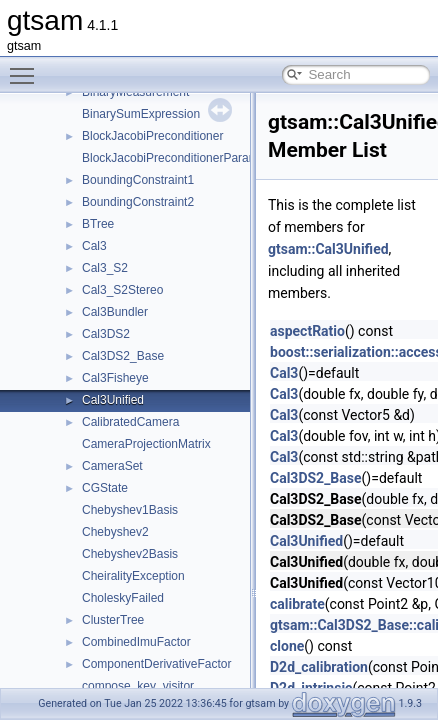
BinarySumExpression (141, 114)
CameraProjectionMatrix (146, 444)
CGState (105, 488)
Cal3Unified (113, 400)
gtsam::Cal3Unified (328, 249)
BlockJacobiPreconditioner (152, 136)
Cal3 (94, 246)
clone (287, 646)
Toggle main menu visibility (27, 67)
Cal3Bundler (115, 312)
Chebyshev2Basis (130, 554)
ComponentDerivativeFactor (156, 664)
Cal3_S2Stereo (122, 290)
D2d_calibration (319, 667)
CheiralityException (133, 576)
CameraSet (112, 466)
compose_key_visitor (138, 686)
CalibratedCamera (130, 422)
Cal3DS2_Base (123, 356)
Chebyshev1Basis (130, 510)
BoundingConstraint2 (138, 202)
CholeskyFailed (123, 598)
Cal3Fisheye (115, 378)
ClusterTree (113, 620)
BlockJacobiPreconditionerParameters (183, 158)
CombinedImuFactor (136, 642)
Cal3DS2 (106, 334)
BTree (98, 224)
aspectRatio (307, 331)
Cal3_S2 (105, 268)
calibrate (297, 604)
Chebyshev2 (115, 532)
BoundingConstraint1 (138, 180)
